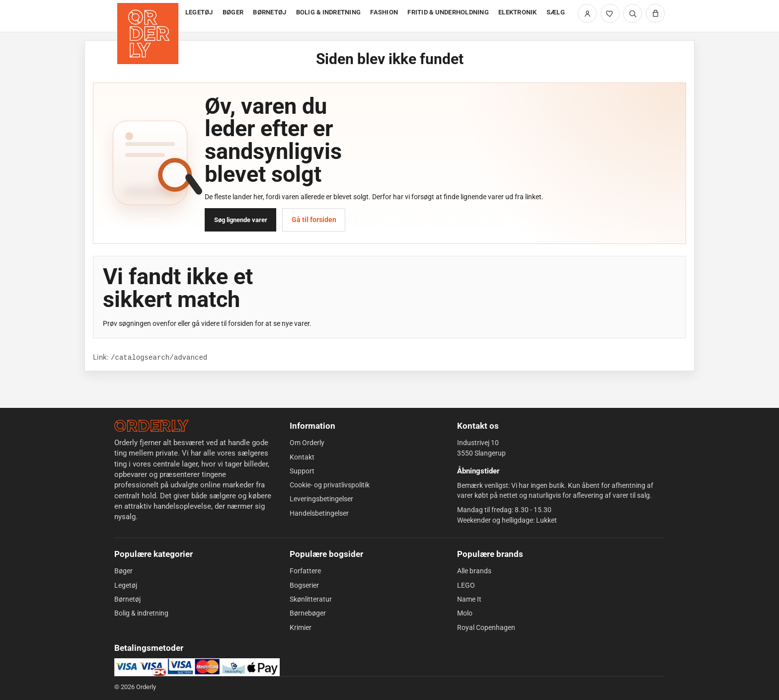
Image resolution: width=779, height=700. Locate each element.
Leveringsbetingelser (321, 499)
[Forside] (149, 16)
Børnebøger (308, 613)
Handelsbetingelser (319, 513)
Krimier (301, 627)
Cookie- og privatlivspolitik (330, 485)
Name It (469, 599)
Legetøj (126, 585)
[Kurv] (655, 13)
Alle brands (474, 571)
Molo (465, 613)
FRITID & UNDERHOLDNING (448, 12)
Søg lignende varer (241, 220)
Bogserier (304, 585)
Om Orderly (307, 443)
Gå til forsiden (314, 220)
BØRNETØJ (270, 12)
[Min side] (587, 13)
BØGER (233, 12)
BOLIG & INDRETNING (329, 12)
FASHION (384, 12)
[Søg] (632, 13)
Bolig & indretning (141, 613)
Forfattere (305, 571)
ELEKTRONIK (518, 12)
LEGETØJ (199, 12)
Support (302, 471)
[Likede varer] (610, 13)
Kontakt (302, 457)
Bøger (123, 571)
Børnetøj (127, 599)
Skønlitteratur (311, 599)
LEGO (466, 585)
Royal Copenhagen (486, 627)
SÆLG (556, 12)
